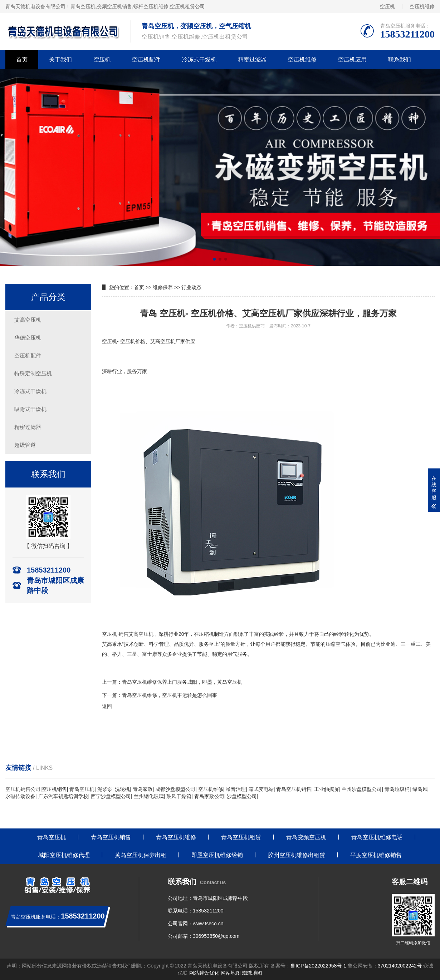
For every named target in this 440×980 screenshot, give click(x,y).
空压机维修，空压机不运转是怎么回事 (175, 695)
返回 (107, 706)
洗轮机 (122, 789)
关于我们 (60, 60)
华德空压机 (28, 338)
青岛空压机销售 (294, 789)
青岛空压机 (83, 6)
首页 (22, 60)
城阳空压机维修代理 (64, 855)
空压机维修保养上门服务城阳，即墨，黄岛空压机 (187, 682)
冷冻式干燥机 (199, 60)
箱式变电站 (261, 789)
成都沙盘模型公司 (175, 789)
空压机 (387, 6)
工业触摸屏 (327, 789)
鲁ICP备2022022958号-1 (318, 966)
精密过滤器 (252, 60)
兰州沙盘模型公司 (362, 789)
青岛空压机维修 (176, 837)
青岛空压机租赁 (241, 837)
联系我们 (400, 60)
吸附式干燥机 (30, 409)
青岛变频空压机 (306, 837)
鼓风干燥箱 (179, 796)
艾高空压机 (28, 320)
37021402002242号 (400, 966)
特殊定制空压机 (33, 373)
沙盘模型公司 (242, 796)
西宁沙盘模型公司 (111, 796)
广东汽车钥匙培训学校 (63, 796)
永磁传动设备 (20, 796)
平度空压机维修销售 (376, 855)
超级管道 (25, 445)
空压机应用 (352, 60)
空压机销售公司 (23, 789)
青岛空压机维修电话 (377, 837)
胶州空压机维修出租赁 (297, 855)
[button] (214, 259)
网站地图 (231, 973)
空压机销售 (54, 789)
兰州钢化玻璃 (149, 796)
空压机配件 (146, 60)
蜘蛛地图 (252, 973)
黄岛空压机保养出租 (141, 855)
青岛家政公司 (209, 796)
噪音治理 (236, 789)
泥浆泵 (105, 789)
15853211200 (208, 911)
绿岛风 (420, 789)
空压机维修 (422, 6)
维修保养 (163, 287)
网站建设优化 (204, 973)
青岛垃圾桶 (397, 789)
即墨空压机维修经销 (217, 855)
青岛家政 (143, 789)
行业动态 (191, 287)
